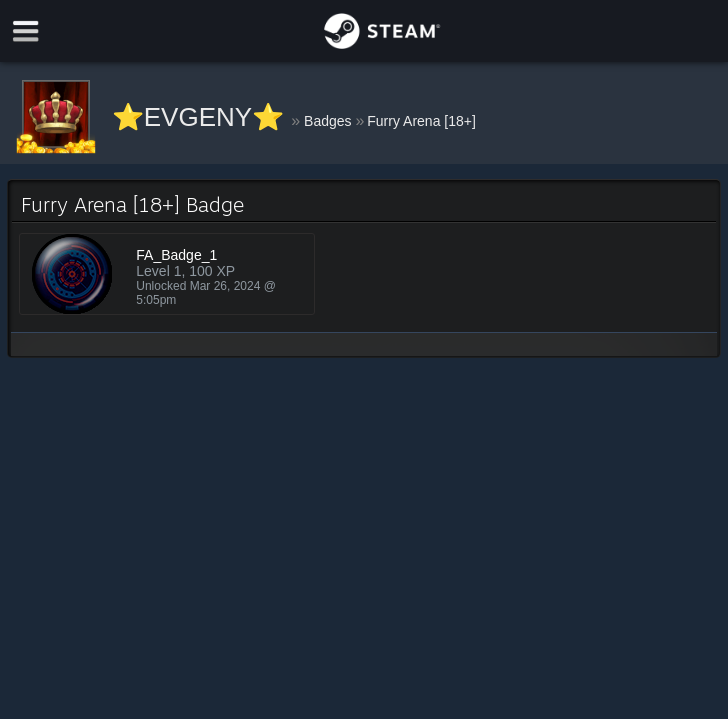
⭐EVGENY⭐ (202, 117)
